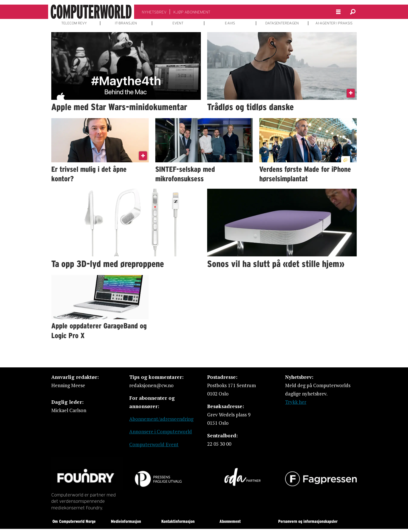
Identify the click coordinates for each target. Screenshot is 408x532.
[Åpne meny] (338, 12)
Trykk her (296, 402)
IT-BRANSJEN (126, 23)
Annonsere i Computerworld (161, 431)
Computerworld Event (154, 444)
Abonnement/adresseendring (161, 419)
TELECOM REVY (74, 23)
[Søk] (353, 12)
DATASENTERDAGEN (282, 23)
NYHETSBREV (154, 12)
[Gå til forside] (91, 12)
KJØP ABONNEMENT (192, 12)
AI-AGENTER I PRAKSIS (334, 23)
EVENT (178, 23)
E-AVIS (230, 23)
